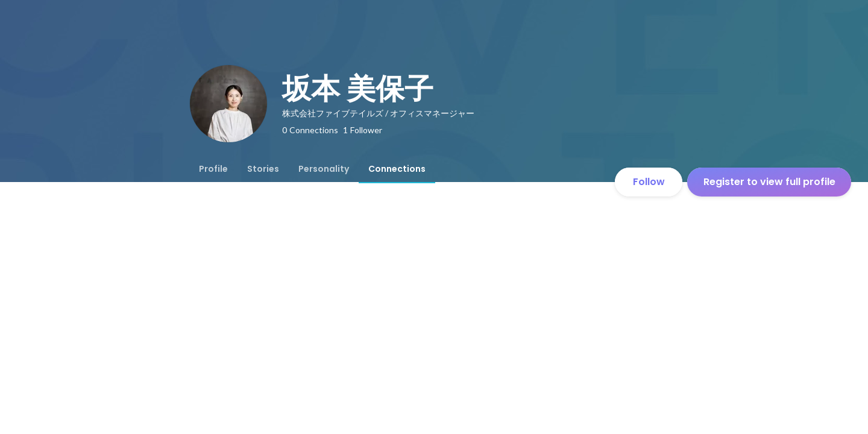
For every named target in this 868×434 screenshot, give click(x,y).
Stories (263, 169)
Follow (649, 182)
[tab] (213, 169)
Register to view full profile (769, 182)
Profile (213, 169)
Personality (324, 169)
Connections (397, 169)
